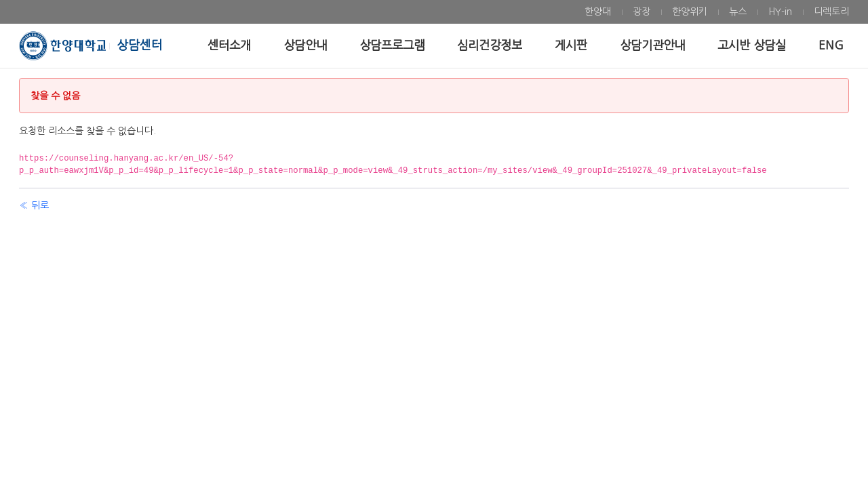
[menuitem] (598, 12)
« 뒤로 (34, 205)
